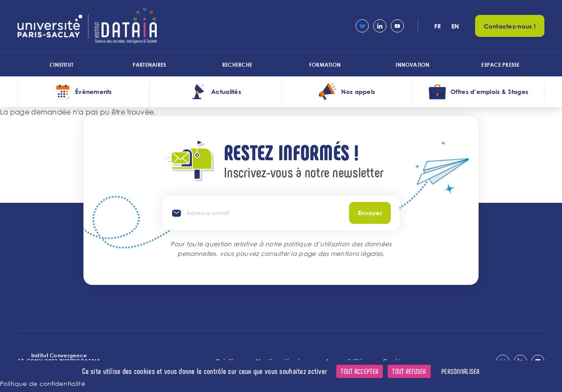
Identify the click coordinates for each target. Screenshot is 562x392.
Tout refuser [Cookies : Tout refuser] (409, 371)
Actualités (226, 92)
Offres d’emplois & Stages (489, 92)
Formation (325, 65)
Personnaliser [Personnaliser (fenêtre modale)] (461, 371)
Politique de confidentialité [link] (43, 383)
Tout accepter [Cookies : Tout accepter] (360, 371)
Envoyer (370, 213)
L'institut (61, 65)
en (455, 26)
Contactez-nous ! (510, 26)
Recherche (237, 65)
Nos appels (358, 92)
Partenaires (150, 65)
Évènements (94, 92)
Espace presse (500, 65)
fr (438, 26)
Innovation (412, 65)
